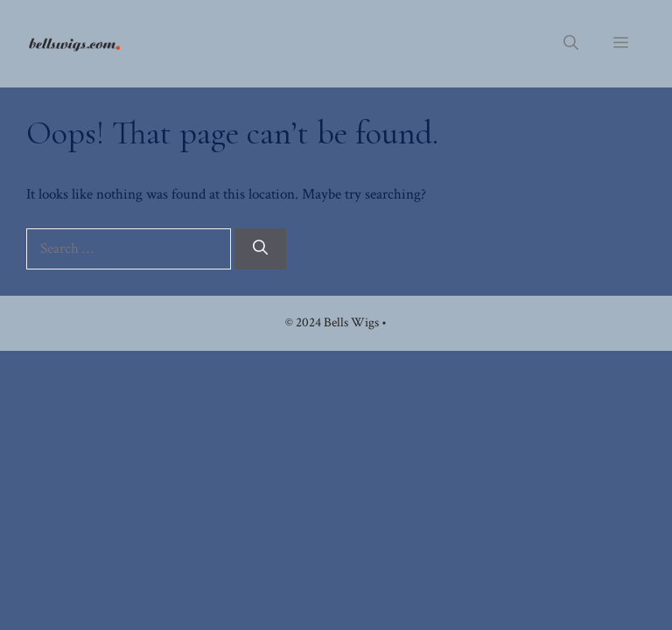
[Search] (260, 249)
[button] (571, 44)
